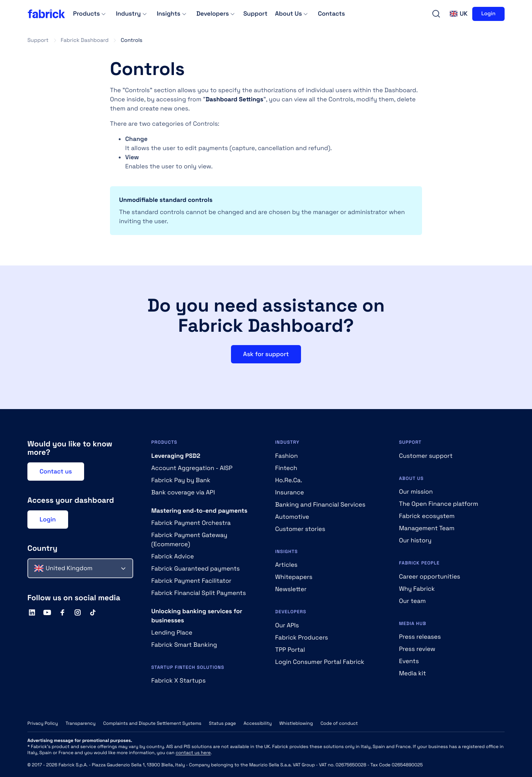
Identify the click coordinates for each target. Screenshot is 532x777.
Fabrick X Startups (179, 680)
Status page (222, 723)
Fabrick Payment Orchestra (191, 523)
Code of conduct (339, 723)
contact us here (193, 753)
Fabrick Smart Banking (184, 645)
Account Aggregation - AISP (192, 468)
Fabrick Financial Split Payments (199, 593)
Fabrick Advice (173, 556)
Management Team (427, 528)
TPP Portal (290, 650)
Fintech (286, 468)
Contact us (56, 471)
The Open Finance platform (439, 504)
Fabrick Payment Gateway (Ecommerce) (190, 540)
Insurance (290, 492)
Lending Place (172, 632)
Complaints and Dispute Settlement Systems (152, 723)
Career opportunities (430, 576)
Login (488, 14)
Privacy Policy (43, 723)
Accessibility (258, 723)
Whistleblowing (296, 723)
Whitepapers (294, 577)
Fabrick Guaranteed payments (196, 568)
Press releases (420, 637)
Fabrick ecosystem (427, 516)
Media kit (413, 673)
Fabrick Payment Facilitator (192, 581)
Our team (413, 601)
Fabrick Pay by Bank (181, 480)
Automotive (292, 517)
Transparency (80, 723)
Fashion (287, 456)
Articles (286, 565)
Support (255, 14)
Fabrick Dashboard (85, 40)
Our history (415, 540)
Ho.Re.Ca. (289, 480)
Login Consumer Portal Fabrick (320, 662)
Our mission (416, 492)
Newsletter (291, 589)
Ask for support (266, 354)
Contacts (331, 14)
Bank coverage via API (183, 492)
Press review (417, 649)
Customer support (426, 456)
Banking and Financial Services (320, 504)
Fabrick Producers (302, 637)
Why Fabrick (417, 589)
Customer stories (300, 529)
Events (409, 661)
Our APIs (287, 625)
